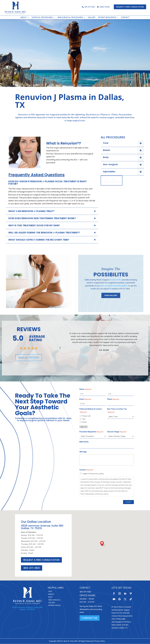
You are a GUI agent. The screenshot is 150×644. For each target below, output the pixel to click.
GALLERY (92, 18)
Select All (84, 427)
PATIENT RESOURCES (107, 18)
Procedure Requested (91, 432)
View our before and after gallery (106, 286)
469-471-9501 (88, 7)
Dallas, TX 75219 (27, 609)
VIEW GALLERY (103, 295)
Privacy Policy (100, 641)
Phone (113, 399)
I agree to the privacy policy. (93, 474)
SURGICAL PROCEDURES (42, 18)
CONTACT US (90, 618)
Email (85, 399)
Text (84, 419)
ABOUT (24, 18)
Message (83, 452)
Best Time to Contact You (117, 411)
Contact (85, 588)
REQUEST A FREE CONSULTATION (130, 7)
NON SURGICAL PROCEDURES (70, 18)
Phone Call (86, 416)
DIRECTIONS (103, 7)
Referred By (84, 442)
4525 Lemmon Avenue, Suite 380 (27, 607)
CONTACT (125, 18)
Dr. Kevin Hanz (108, 280)
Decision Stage (117, 432)
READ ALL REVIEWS (29, 358)
